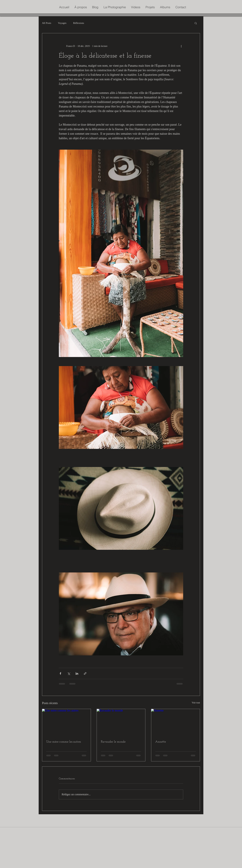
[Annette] (176, 723)
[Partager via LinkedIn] (77, 673)
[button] (196, 23)
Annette (161, 742)
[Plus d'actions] (181, 46)
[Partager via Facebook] (60, 673)
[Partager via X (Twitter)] (69, 673)
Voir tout (196, 703)
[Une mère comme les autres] (66, 723)
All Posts (47, 23)
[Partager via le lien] (85, 673)
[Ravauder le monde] (121, 723)
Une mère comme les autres (64, 742)
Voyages (62, 23)
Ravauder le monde (113, 742)
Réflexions (79, 23)
